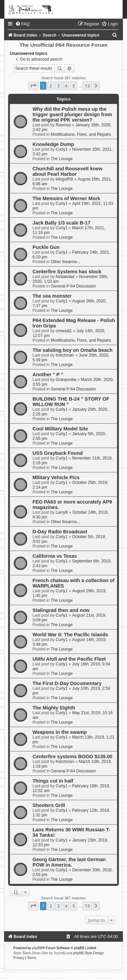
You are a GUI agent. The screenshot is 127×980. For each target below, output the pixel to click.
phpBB (37, 948)
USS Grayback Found (58, 453)
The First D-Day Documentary (67, 683)
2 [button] (51, 86)
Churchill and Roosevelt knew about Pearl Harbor (68, 171)
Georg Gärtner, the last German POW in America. (69, 862)
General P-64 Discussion (73, 286)
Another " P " (48, 375)
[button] (33, 86)
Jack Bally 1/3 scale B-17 (61, 223)
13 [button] (87, 86)
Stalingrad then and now (61, 610)
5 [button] (74, 86)
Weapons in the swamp (60, 732)
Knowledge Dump (53, 144)
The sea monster (52, 296)
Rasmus (63, 125)
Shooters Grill (49, 805)
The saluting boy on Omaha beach (72, 350)
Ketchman (65, 355)
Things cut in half (53, 781)
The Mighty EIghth (54, 708)
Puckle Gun (46, 247)
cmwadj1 (64, 331)
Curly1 (62, 149)
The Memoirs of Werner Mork (66, 198)
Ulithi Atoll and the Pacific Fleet (69, 659)
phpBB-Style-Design (88, 953)
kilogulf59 (65, 179)
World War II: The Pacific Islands (70, 635)
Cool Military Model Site (60, 429)
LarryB (62, 512)
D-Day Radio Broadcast (60, 532)
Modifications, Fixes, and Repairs (81, 134)
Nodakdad (65, 277)
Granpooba (66, 380)
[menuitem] (22, 24)
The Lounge (62, 159)
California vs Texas (55, 556)
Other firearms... (66, 262)
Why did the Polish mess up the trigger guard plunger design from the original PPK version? (72, 114)
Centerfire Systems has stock (67, 272)
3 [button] (58, 86)
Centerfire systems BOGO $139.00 (72, 757)
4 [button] (66, 86)
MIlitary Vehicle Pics (56, 477)
